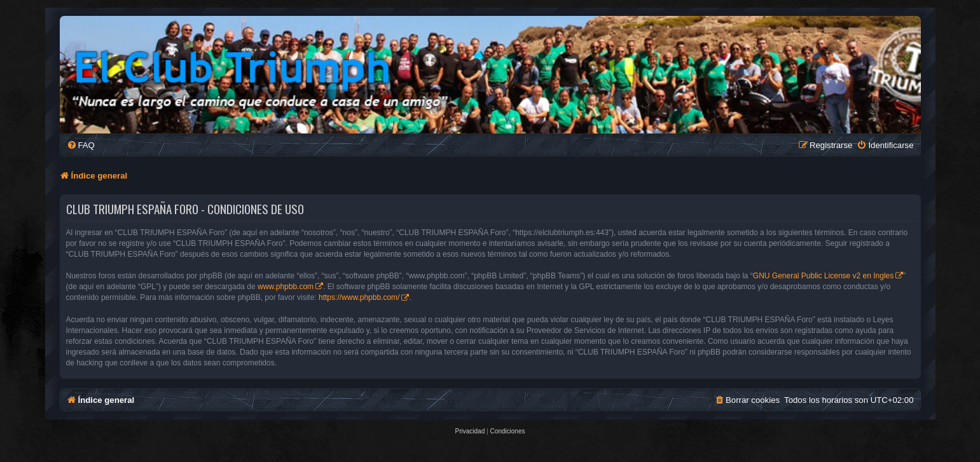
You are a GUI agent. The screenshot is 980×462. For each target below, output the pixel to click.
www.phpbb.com (286, 287)
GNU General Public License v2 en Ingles (823, 276)
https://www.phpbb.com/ (359, 297)
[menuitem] (81, 145)
